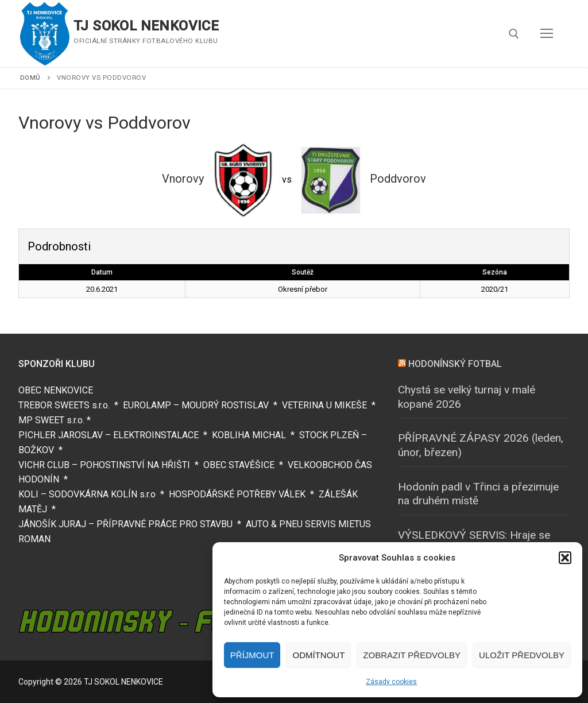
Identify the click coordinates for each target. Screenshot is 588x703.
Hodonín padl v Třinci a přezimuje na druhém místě (478, 494)
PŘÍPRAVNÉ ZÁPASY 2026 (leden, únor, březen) (481, 445)
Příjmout (252, 655)
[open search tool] (514, 34)
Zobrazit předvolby (412, 655)
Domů (30, 78)
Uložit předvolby (522, 655)
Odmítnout (318, 655)
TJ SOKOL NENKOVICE (146, 26)
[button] (565, 558)
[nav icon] (547, 34)
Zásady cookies (391, 682)
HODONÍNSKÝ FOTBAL (455, 364)
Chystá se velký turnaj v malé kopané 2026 (467, 397)
